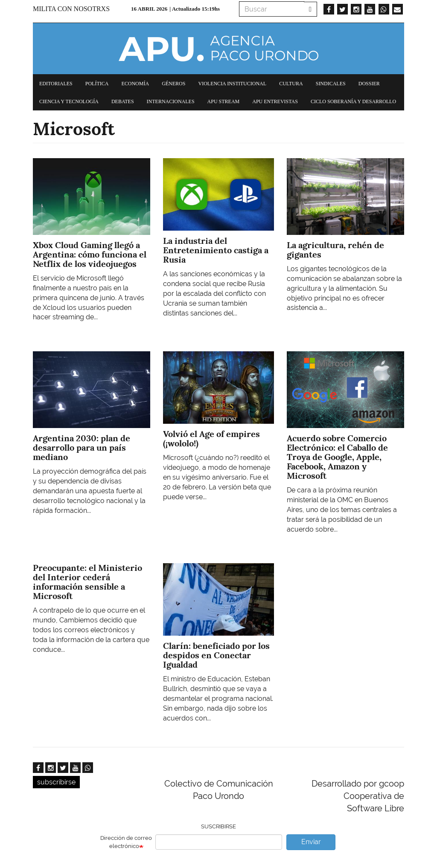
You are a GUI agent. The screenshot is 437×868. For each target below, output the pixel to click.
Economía (135, 84)
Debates (123, 101)
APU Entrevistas (275, 101)
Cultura (291, 84)
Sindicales (331, 84)
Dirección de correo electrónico (126, 842)
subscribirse (56, 782)
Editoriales (56, 84)
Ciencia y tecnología (69, 101)
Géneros (173, 84)
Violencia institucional (232, 84)
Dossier (369, 84)
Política (97, 84)
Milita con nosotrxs (71, 9)
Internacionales (171, 101)
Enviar (311, 842)
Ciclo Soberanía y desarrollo (353, 101)
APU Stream (224, 101)
